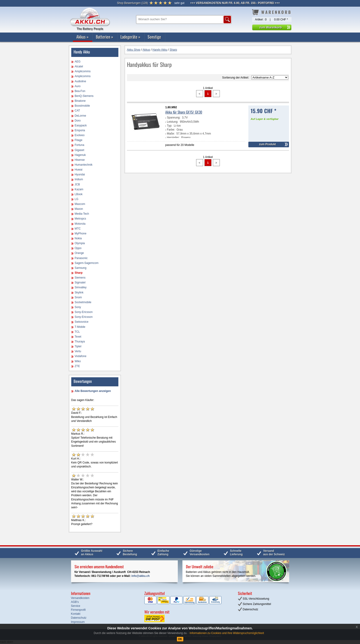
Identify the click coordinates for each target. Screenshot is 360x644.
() (132, 3)
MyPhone (81, 233)
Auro (78, 86)
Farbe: (171, 130)
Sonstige (154, 37)
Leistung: (173, 122)
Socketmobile (83, 302)
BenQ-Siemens (84, 96)
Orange (79, 253)
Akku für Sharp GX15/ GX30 (184, 112)
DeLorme (80, 116)
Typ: (170, 126)
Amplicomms (83, 71)
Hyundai (80, 174)
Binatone (80, 101)
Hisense (80, 160)
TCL (77, 332)
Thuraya (80, 342)
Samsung (81, 268)
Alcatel (79, 66)
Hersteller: (173, 138)
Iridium (79, 179)
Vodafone (81, 356)
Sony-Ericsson (84, 312)
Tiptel (78, 346)
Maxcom (80, 204)
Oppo (78, 248)
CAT (77, 111)
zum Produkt (268, 144)
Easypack (81, 125)
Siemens (80, 278)
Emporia (80, 130)
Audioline (80, 81)
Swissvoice (82, 322)
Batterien (105, 37)
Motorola (80, 224)
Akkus (83, 37)
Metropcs (80, 219)
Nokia (78, 238)
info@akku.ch (140, 576)
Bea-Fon (80, 91)
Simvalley (81, 287)
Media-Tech (82, 214)
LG (77, 199)
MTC (78, 229)
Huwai (79, 170)
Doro (78, 121)
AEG (78, 62)
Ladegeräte (130, 37)
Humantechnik (84, 165)
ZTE (77, 366)
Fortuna (79, 145)
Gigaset (79, 150)
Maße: (171, 134)
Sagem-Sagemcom (87, 263)
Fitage (79, 140)
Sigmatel (80, 283)
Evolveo (80, 135)
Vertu (78, 351)
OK (180, 639)
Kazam (79, 189)
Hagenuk (80, 155)
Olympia (80, 243)
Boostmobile (82, 106)
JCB (77, 184)
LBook (79, 194)
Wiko (78, 361)
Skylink (79, 292)
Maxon (79, 209)
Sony (78, 307)
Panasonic (81, 258)
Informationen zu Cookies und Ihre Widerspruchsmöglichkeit (227, 633)
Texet (78, 337)
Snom (78, 297)
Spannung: (174, 118)
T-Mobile (80, 327)
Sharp (79, 273)
